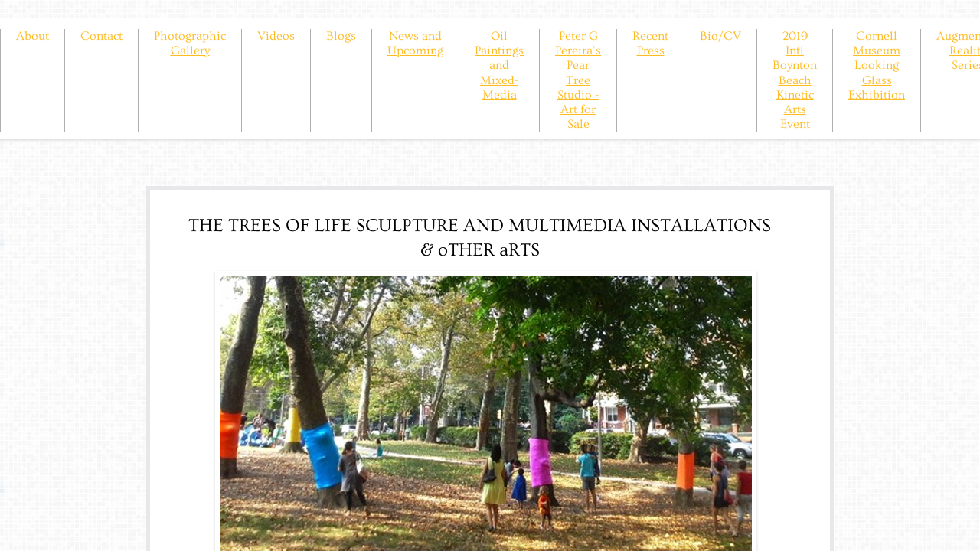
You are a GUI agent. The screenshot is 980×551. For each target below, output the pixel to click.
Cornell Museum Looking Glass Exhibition (877, 65)
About (33, 36)
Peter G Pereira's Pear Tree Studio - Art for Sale (578, 80)
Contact (101, 36)
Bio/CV (720, 36)
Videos (276, 36)
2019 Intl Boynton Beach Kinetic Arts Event (795, 80)
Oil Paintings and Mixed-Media (499, 65)
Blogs (341, 36)
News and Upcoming (415, 43)
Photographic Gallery (190, 43)
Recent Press (650, 43)
